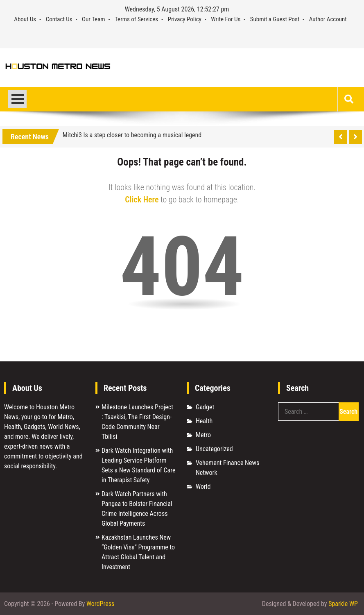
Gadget (205, 407)
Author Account (328, 19)
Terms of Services (136, 19)
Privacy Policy (185, 19)
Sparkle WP (343, 604)
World (203, 487)
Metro (203, 435)
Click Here (142, 200)
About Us (25, 19)
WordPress (100, 604)
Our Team (94, 19)
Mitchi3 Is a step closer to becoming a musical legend (132, 135)
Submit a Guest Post (275, 19)
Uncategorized (214, 449)
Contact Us (59, 19)
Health (204, 421)
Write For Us (226, 19)
